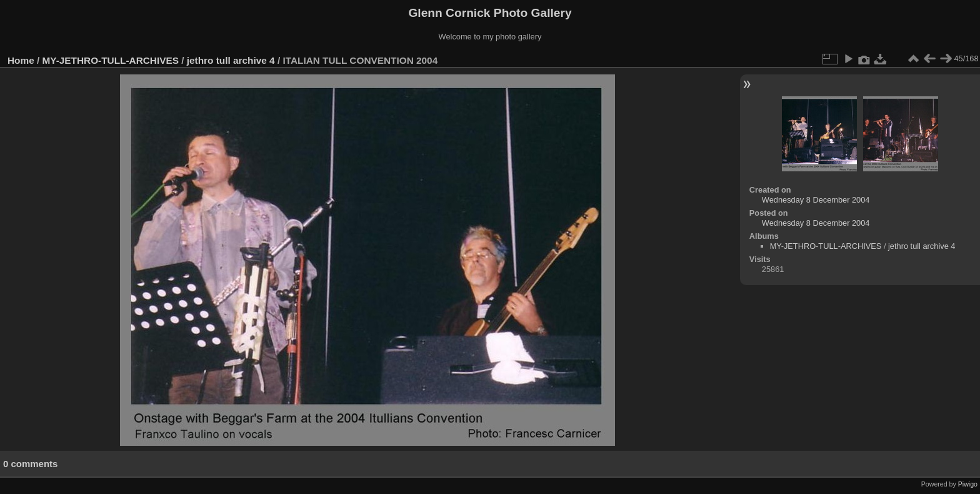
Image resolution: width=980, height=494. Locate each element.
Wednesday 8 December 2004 (816, 200)
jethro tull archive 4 (231, 60)
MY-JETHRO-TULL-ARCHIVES (111, 60)
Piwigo (968, 484)
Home (21, 60)
